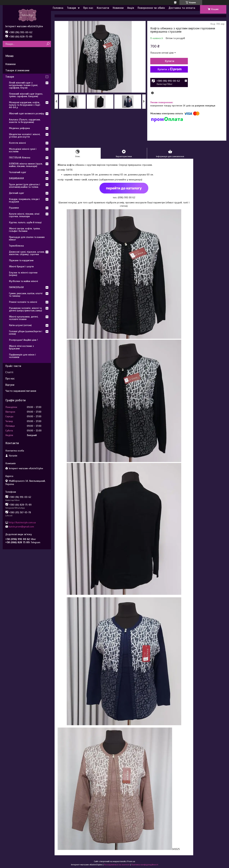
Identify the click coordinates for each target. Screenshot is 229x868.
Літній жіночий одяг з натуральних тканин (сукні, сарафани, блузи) (23, 85)
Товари (71, 8)
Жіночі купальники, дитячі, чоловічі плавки (24, 318)
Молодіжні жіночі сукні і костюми (23, 150)
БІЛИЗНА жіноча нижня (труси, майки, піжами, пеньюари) (26, 165)
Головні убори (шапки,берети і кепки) (25, 333)
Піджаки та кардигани (21, 260)
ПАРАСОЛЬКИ (16, 287)
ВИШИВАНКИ (16, 178)
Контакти (103, 8)
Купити (170, 61)
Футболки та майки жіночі (23, 281)
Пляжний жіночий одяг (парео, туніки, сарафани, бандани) (26, 95)
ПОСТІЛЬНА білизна (20, 158)
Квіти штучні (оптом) (20, 325)
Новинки (118, 8)
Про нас (88, 8)
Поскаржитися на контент (117, 865)
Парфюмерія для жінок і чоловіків (22, 356)
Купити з (170, 69)
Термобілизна (16, 246)
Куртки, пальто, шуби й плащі (25, 222)
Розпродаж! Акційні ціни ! (23, 340)
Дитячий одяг (16, 193)
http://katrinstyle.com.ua (22, 522)
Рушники (14, 208)
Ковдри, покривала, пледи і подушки (24, 200)
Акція (131, 8)
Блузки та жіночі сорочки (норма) (23, 274)
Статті (9, 372)
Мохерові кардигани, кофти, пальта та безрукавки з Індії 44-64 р (25, 105)
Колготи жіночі (17, 143)
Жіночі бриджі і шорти (21, 266)
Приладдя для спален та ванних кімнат (27, 238)
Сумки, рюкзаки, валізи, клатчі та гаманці (26, 295)
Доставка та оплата (182, 8)
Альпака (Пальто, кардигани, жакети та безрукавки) (25, 121)
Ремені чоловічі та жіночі (23, 302)
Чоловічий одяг (18, 172)
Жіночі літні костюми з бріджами (21, 347)
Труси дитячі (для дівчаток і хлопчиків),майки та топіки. (24, 186)
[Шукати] (48, 44)
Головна (58, 8)
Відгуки (10, 385)
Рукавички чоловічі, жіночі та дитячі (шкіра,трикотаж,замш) (25, 309)
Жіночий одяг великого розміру (27, 113)
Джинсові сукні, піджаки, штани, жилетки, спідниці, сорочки (27, 253)
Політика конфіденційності (145, 865)
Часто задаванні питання (21, 391)
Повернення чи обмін (151, 8)
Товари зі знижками (17, 70)
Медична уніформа (19, 128)
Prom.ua (131, 861)
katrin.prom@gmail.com (21, 527)
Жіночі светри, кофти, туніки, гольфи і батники (25, 230)
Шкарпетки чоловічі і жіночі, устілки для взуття (25, 136)
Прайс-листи (13, 366)
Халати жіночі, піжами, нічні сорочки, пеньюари (24, 215)
